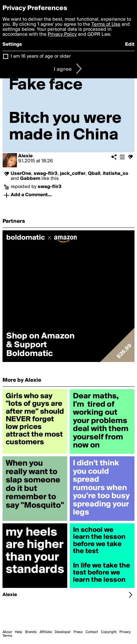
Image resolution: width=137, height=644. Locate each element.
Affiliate (46, 632)
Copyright (109, 632)
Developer (63, 632)
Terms (7, 636)
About (7, 632)
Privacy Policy (62, 34)
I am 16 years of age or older (41, 56)
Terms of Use (106, 24)
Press (78, 632)
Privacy (125, 632)
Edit (130, 45)
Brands (31, 632)
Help (19, 632)
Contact (92, 632)
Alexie (25, 156)
